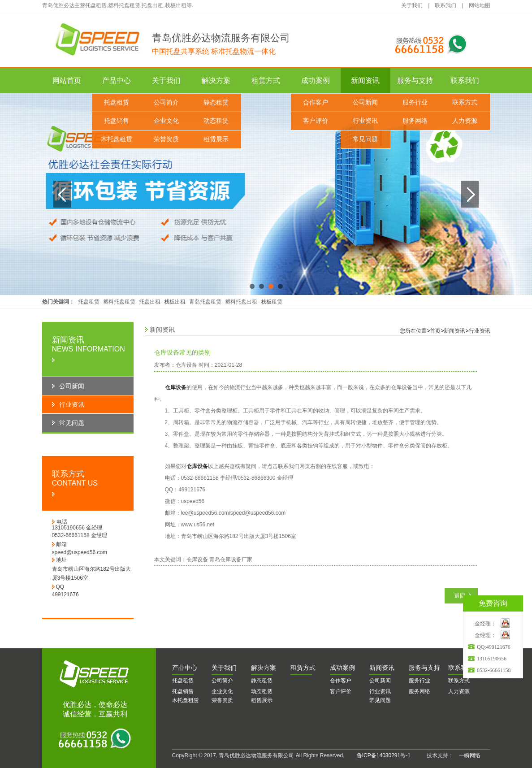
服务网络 (415, 121)
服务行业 (415, 102)
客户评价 (316, 121)
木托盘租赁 (117, 139)
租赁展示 (216, 139)
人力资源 (465, 121)
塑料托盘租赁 (119, 302)
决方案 (264, 668)
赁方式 (303, 668)
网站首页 (67, 80)
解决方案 (216, 80)
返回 (460, 596)
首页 (435, 331)
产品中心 (117, 80)
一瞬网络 (467, 755)
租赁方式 (266, 80)
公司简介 (166, 102)
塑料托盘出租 (241, 302)
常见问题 (365, 139)
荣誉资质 (166, 139)
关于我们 (412, 5)
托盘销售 (117, 121)
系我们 (461, 668)
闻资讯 (382, 668)
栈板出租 (175, 302)
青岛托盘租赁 (205, 302)
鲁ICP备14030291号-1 (384, 755)
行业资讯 (365, 121)
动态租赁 (216, 121)
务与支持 (424, 668)
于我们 (224, 668)
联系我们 (445, 5)
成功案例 (316, 80)
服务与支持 (415, 80)
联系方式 (465, 102)
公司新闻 (365, 102)
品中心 (185, 668)
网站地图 (480, 5)
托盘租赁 (117, 102)
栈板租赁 (272, 302)
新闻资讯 (365, 80)
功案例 (342, 668)
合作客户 (316, 102)
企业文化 (166, 121)
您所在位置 (413, 331)
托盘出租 (150, 302)
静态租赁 (216, 102)
